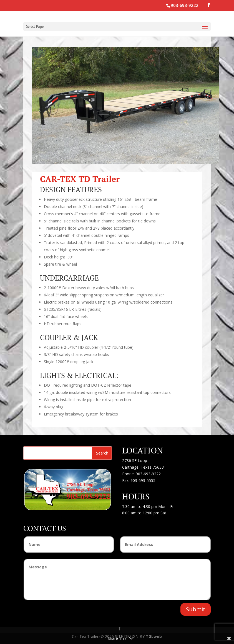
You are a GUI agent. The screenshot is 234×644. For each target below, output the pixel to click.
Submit (196, 609)
